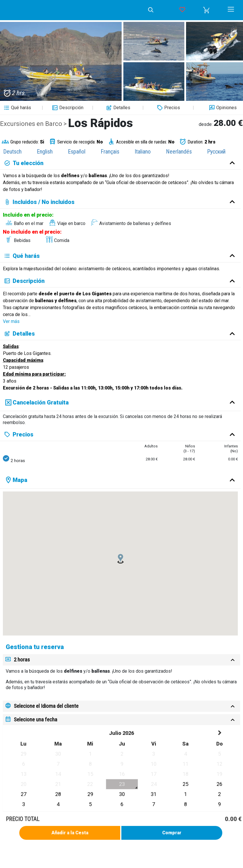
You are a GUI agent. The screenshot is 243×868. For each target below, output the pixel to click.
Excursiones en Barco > (34, 124)
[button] (206, 10)
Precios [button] (168, 108)
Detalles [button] (117, 108)
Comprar (172, 833)
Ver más (11, 321)
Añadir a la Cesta (70, 833)
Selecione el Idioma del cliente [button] (46, 706)
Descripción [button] (67, 108)
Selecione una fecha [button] (36, 719)
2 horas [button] (22, 660)
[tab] (121, 660)
